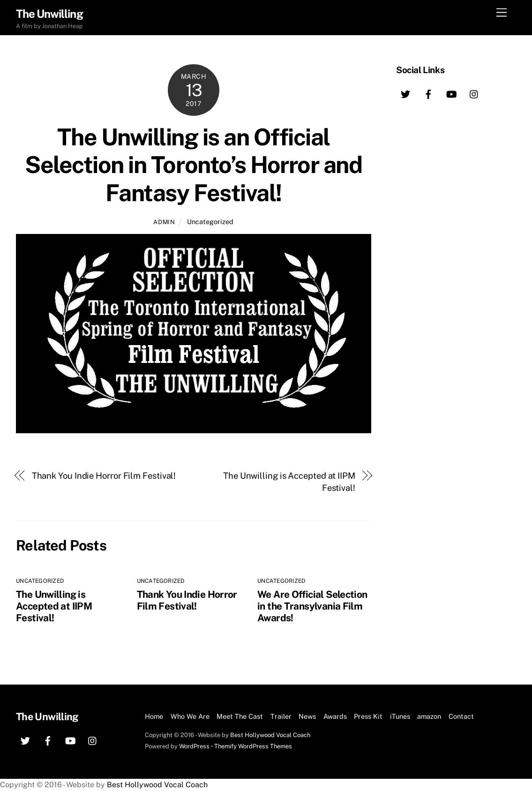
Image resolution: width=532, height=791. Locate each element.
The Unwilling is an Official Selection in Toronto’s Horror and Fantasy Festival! (193, 165)
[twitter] (405, 93)
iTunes (400, 716)
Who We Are (190, 716)
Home (154, 716)
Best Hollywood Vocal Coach (270, 735)
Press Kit (368, 716)
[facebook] (428, 93)
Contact (461, 716)
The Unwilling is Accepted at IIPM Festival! (289, 482)
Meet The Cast (240, 716)
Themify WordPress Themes (253, 746)
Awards (335, 716)
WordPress (194, 746)
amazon (429, 716)
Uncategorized (210, 222)
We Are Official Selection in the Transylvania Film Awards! (312, 606)
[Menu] (502, 13)
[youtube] (451, 93)
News (307, 716)
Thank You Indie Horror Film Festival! (104, 476)
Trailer (281, 716)
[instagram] (474, 93)
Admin (164, 222)
